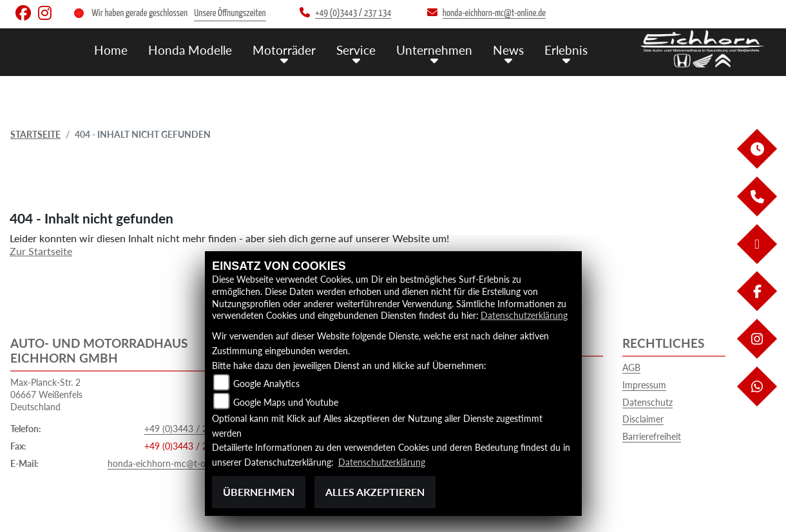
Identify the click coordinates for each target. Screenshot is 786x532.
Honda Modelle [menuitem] (190, 50)
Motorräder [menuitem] (284, 50)
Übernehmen (259, 492)
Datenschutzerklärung (524, 315)
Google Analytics (266, 383)
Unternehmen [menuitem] (434, 50)
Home (111, 50)
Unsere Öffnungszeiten (230, 13)
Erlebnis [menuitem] (566, 50)
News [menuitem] (508, 50)
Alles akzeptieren (375, 492)
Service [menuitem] (356, 50)
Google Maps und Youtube (286, 402)
